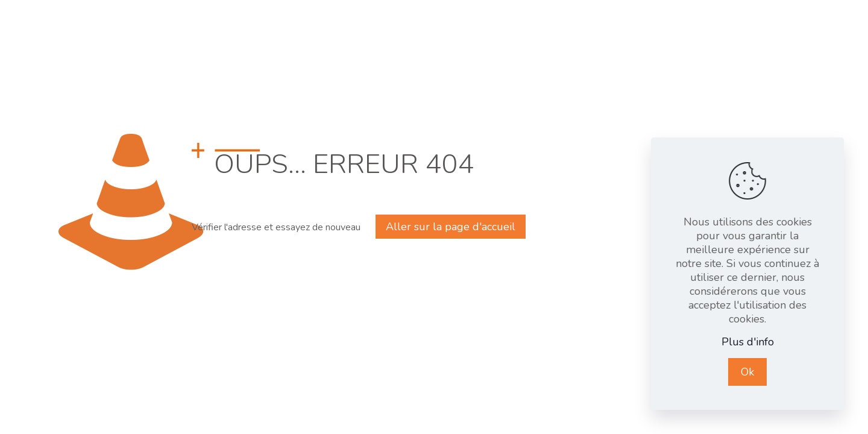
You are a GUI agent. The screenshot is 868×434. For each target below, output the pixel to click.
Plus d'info (748, 342)
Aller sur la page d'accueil (451, 227)
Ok (747, 372)
